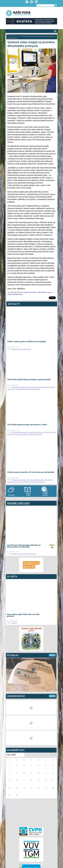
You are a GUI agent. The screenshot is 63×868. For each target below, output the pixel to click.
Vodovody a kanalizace (35, 434)
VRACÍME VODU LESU (18, 503)
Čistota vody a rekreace (19, 387)
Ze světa (14, 623)
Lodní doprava (48, 480)
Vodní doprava (41, 482)
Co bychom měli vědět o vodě (30, 36)
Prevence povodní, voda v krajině (22, 349)
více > (52, 655)
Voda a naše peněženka (33, 389)
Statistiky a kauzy (12, 38)
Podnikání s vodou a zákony (47, 36)
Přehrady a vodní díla (30, 482)
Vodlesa (34, 554)
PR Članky (47, 432)
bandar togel (7, 499)
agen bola (17, 499)
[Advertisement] (31, 813)
